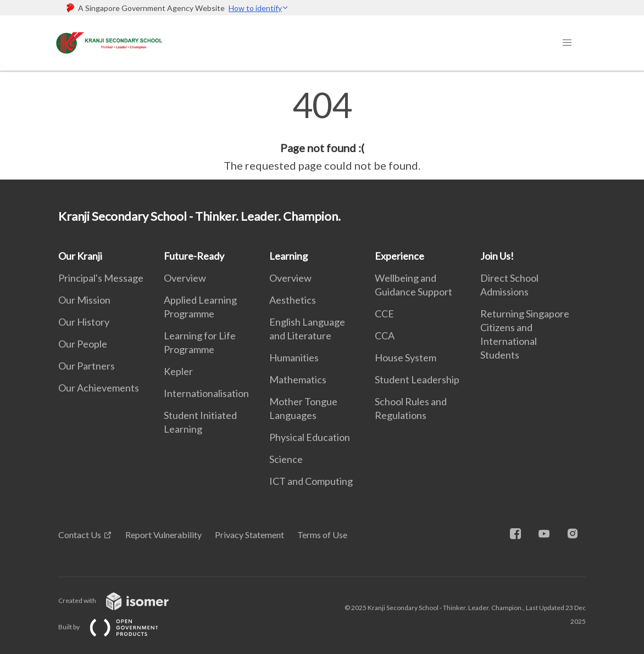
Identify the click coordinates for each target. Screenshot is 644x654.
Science (286, 459)
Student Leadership (417, 379)
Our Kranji (80, 256)
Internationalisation (206, 393)
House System (406, 357)
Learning (288, 256)
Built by (117, 627)
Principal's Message (101, 278)
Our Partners (87, 366)
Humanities (294, 357)
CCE (384, 314)
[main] (322, 131)
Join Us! (497, 256)
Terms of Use (322, 535)
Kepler (178, 371)
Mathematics (298, 379)
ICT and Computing (311, 481)
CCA (385, 336)
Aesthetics (293, 300)
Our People (83, 344)
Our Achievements (99, 388)
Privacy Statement (249, 535)
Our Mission (84, 300)
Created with (122, 600)
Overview (185, 278)
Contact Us (80, 535)
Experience (399, 256)
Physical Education (310, 437)
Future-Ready (194, 256)
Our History (84, 322)
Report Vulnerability (163, 535)
